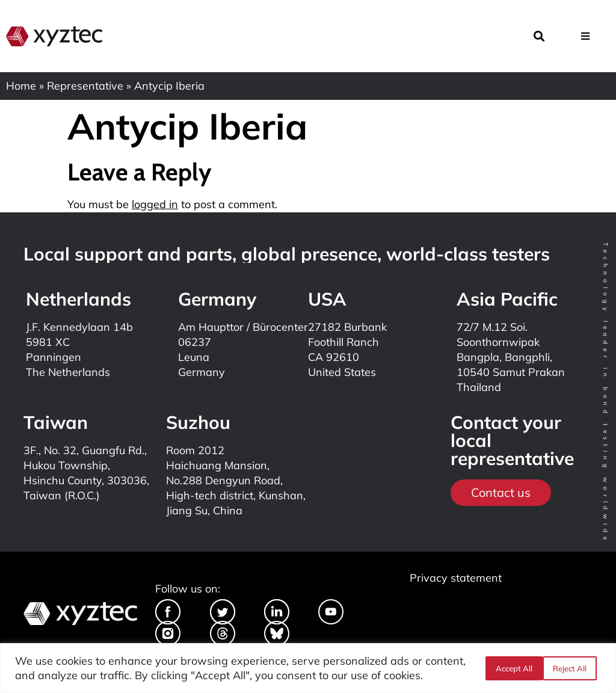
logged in (155, 204)
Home (21, 86)
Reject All (512, 668)
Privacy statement (456, 578)
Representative (85, 86)
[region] (308, 668)
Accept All (572, 668)
